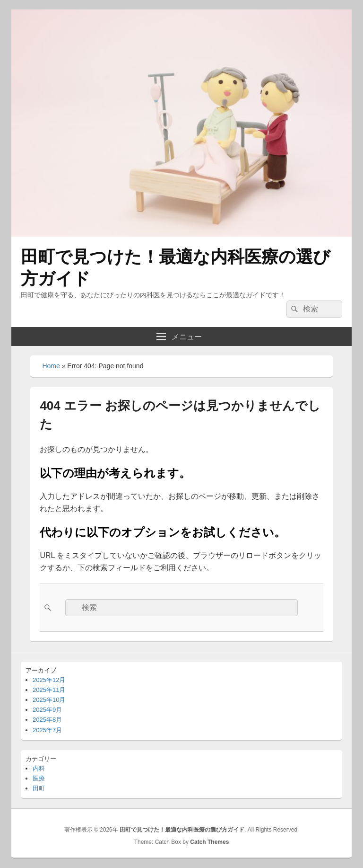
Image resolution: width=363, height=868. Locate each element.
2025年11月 (49, 690)
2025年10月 (49, 700)
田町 (39, 788)
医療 (39, 778)
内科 (39, 768)
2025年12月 (49, 680)
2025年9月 (47, 710)
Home (51, 366)
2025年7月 (47, 730)
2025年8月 (47, 720)
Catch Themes (209, 842)
